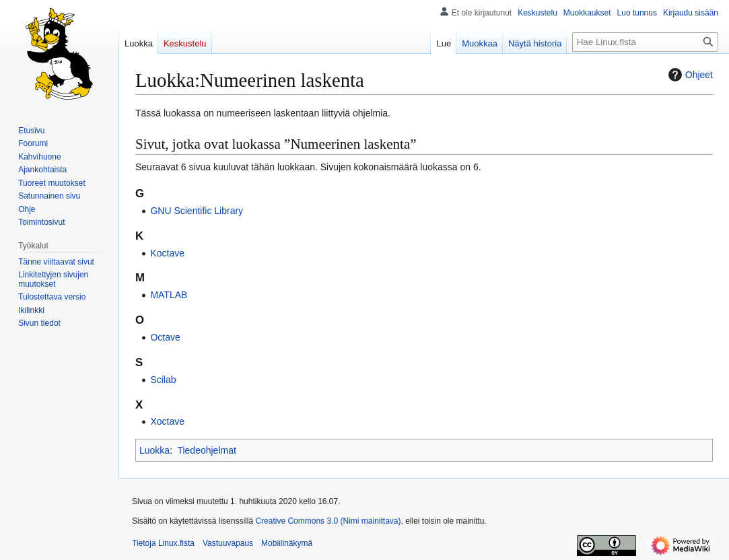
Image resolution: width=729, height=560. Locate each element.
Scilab (163, 380)
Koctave (167, 253)
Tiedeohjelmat (206, 450)
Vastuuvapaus (228, 543)
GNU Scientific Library (197, 211)
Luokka (154, 450)
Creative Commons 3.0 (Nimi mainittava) (328, 521)
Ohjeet (689, 75)
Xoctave (167, 421)
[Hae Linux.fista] (645, 42)
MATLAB (169, 295)
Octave (165, 337)
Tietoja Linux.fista (163, 543)
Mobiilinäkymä (287, 543)
